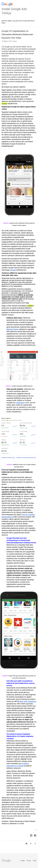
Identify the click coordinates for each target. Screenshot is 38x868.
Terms (35, 861)
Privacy (29, 861)
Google (23, 861)
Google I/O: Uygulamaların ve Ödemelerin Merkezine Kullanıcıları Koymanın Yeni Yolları (17, 34)
